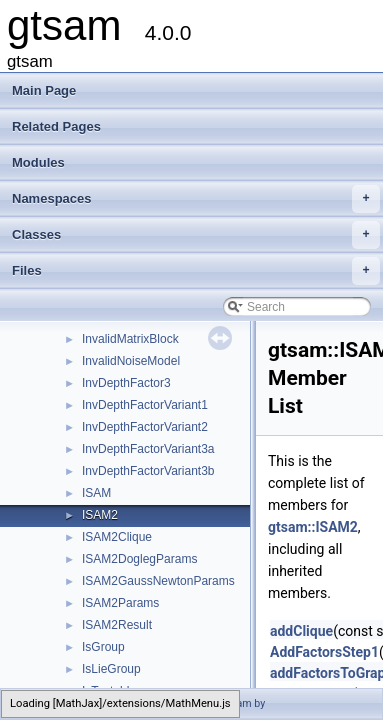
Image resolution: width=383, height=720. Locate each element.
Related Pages (56, 126)
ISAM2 (100, 515)
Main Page (44, 90)
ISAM (96, 493)
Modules (38, 162)
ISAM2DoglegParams (139, 559)
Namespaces (196, 199)
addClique (301, 631)
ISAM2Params (120, 603)
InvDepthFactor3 (126, 383)
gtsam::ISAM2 (313, 527)
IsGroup (103, 647)
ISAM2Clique (117, 537)
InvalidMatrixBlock (130, 339)
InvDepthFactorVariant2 (145, 427)
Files (196, 271)
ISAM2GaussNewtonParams (158, 581)
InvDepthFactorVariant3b (148, 471)
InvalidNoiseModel (131, 361)
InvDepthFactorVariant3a (148, 449)
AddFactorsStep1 (324, 652)
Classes (196, 235)
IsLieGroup (111, 669)
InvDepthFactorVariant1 (145, 405)
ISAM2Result (117, 625)
